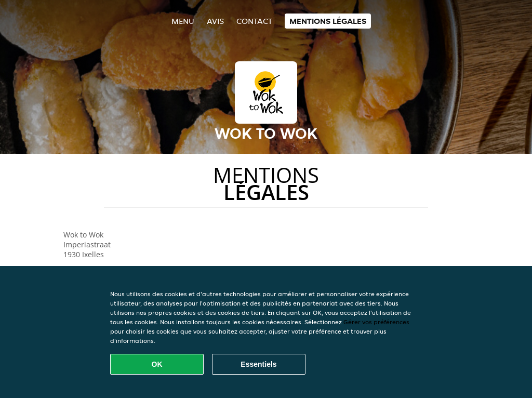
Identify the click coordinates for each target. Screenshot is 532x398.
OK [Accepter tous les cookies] (157, 364)
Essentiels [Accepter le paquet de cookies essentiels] (258, 364)
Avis (215, 21)
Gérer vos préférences (376, 322)
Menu (183, 21)
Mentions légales (328, 21)
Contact (254, 21)
